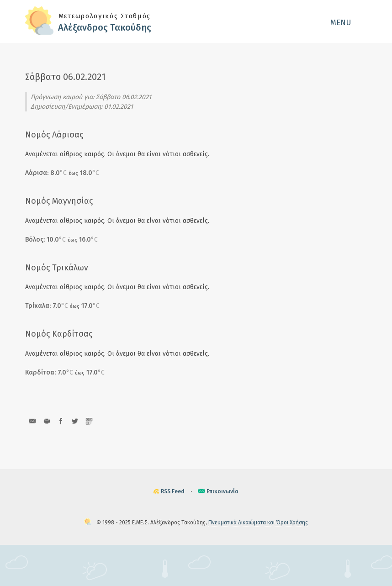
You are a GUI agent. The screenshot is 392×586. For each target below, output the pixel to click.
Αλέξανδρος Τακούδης (105, 27)
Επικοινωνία (222, 491)
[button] (349, 22)
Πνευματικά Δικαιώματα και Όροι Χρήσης (258, 523)
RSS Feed (173, 491)
